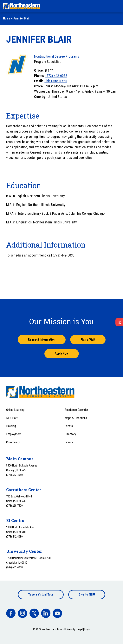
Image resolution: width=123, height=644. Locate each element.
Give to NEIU (87, 594)
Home (7, 18)
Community (13, 442)
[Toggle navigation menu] (116, 6)
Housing (11, 426)
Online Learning (15, 410)
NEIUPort (12, 418)
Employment (14, 434)
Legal (80, 629)
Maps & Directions (76, 418)
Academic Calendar (76, 410)
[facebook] (11, 613)
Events (69, 426)
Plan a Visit (88, 340)
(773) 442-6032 (56, 76)
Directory (70, 434)
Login (87, 629)
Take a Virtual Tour (41, 594)
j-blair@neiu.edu (56, 81)
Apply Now (62, 354)
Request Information (42, 340)
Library (69, 442)
